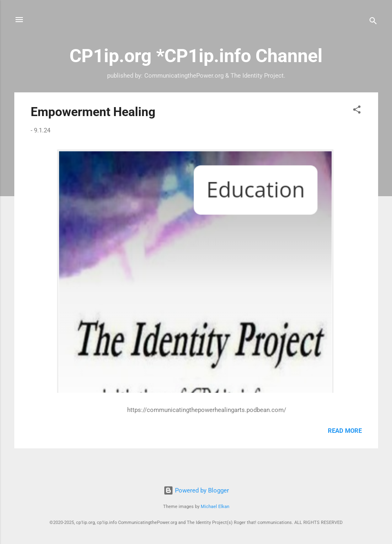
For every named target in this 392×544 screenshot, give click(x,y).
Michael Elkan (215, 507)
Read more (345, 431)
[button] (357, 111)
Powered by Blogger (196, 490)
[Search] (373, 22)
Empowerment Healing (93, 112)
